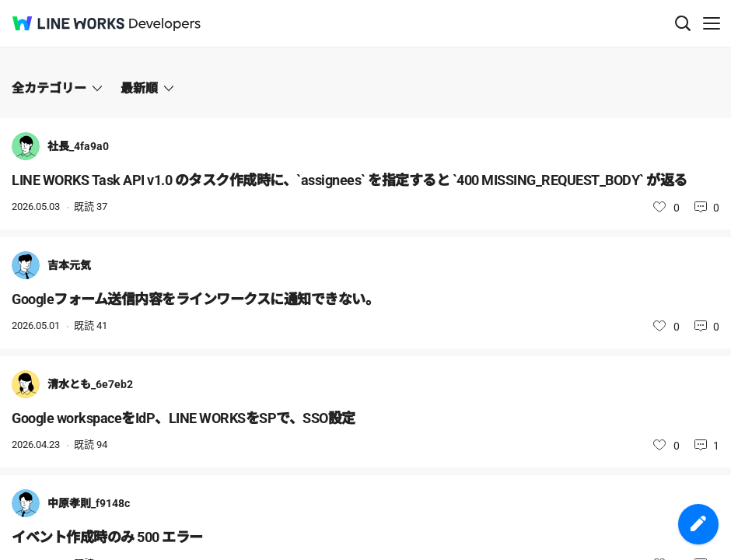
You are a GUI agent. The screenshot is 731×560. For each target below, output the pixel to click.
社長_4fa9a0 (78, 146)
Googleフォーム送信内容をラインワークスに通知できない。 (195, 299)
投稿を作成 (698, 524)
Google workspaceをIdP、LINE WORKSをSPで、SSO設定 (184, 418)
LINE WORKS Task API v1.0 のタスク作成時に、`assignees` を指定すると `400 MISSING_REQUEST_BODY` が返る (350, 180)
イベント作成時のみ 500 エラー (107, 537)
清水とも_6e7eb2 (90, 384)
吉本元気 (69, 265)
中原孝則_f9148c (89, 503)
